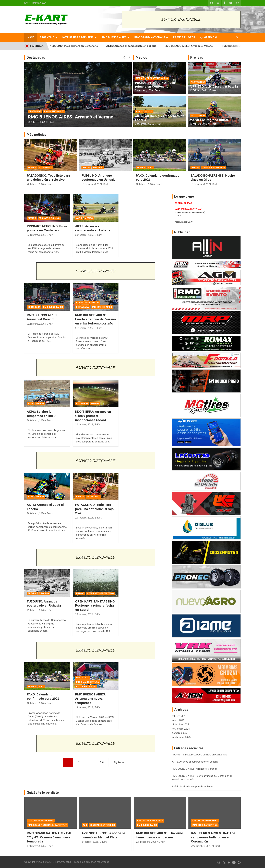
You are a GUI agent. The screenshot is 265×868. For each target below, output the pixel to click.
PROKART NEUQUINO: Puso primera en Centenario (76, 46)
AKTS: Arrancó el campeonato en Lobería (140, 46)
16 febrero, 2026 (198, 90)
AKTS (139, 112)
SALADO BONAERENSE (213, 167)
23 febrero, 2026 (144, 90)
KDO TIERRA (82, 404)
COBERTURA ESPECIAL (88, 303)
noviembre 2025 (181, 729)
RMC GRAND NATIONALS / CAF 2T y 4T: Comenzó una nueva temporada (50, 837)
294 (102, 762)
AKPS (31, 404)
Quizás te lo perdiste (43, 792)
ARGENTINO (47, 37)
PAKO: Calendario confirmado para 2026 (43, 696)
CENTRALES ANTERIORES (41, 821)
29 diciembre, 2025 (146, 842)
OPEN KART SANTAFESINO (100, 593)
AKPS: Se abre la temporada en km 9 (41, 414)
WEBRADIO (210, 37)
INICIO (31, 37)
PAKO (150, 167)
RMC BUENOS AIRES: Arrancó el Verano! (198, 46)
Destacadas (36, 57)
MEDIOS (140, 78)
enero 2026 (178, 720)
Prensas (197, 57)
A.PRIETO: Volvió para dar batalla (214, 86)
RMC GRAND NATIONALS (150, 37)
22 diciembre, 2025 (201, 846)
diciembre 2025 (180, 725)
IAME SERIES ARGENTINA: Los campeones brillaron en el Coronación (213, 837)
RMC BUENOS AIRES (114, 37)
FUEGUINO (98, 167)
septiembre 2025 (181, 737)
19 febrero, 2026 (90, 184)
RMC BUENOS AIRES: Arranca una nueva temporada (91, 698)
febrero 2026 (179, 716)
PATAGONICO (45, 167)
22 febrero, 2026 (37, 122)
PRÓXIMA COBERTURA (88, 682)
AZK (85, 825)
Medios (141, 57)
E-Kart (51, 122)
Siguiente (119, 762)
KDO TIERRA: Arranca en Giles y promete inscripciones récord (93, 416)
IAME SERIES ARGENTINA (78, 37)
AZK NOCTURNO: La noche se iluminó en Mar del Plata (104, 835)
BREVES (32, 167)
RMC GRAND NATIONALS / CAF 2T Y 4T (47, 825)
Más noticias (37, 135)
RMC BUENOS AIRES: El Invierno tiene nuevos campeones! (160, 835)
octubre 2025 (179, 733)
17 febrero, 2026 (36, 846)
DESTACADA (35, 111)
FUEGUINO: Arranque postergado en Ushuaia (98, 178)
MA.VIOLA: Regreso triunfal (210, 120)
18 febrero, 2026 (145, 184)
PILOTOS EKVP (198, 82)
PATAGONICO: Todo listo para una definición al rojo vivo (48, 178)
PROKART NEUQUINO (157, 78)
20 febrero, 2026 (36, 184)
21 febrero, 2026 (84, 328)
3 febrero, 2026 (90, 842)
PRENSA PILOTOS (184, 37)
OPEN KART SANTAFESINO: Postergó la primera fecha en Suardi (95, 606)
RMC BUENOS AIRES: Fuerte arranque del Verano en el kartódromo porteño (95, 319)
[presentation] (124, 57)
